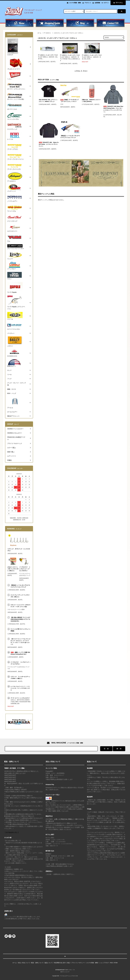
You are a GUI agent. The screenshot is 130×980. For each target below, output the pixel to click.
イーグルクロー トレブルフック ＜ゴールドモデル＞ (20, 663)
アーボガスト (47, 33)
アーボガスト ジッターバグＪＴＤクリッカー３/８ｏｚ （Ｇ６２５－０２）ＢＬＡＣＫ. (92, 57)
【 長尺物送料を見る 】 (12, 832)
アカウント (88, 3)
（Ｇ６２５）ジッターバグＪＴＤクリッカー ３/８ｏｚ (68, 33)
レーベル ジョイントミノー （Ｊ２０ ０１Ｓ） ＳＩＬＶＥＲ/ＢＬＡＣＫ (20, 688)
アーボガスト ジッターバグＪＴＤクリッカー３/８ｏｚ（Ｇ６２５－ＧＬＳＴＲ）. (48, 57)
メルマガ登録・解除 (75, 3)
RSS (111, 963)
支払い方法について (24, 963)
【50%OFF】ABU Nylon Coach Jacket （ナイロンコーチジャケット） (49, 144)
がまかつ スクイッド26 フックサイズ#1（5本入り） (13, 569)
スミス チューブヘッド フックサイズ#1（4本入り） (20, 596)
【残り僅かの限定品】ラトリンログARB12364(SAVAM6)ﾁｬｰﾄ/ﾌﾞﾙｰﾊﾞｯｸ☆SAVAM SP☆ (20, 619)
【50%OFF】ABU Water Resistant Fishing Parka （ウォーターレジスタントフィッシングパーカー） (113, 109)
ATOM (116, 963)
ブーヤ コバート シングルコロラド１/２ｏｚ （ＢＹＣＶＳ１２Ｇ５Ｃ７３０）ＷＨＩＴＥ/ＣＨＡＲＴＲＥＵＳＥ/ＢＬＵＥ (20, 701)
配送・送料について (37, 963)
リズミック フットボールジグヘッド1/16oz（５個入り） (20, 678)
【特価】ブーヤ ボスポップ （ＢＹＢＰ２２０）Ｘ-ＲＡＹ (69, 101)
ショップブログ (104, 963)
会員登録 (97, 3)
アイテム (118, 3)
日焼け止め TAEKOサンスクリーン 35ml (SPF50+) (91, 101)
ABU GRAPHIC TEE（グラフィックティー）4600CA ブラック (48, 101)
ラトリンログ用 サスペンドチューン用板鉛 (20, 630)
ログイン (106, 3)
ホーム (39, 33)
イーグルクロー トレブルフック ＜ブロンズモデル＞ (25, 569)
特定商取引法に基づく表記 (62, 963)
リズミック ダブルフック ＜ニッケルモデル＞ (19, 550)
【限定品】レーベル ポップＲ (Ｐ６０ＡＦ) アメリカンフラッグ (70, 137)
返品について (49, 963)
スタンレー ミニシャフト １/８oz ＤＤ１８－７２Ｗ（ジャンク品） (20, 606)
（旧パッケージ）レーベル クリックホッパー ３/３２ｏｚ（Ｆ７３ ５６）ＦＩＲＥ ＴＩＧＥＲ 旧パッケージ (20, 642)
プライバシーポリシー (78, 963)
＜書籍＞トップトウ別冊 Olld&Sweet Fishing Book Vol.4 (20, 653)
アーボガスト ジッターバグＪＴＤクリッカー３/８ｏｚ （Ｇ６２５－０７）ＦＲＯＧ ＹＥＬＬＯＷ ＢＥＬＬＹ (70, 58)
